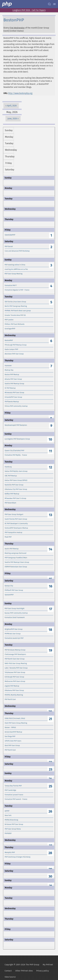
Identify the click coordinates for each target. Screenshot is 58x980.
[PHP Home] (7, 4)
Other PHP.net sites (24, 971)
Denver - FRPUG (10, 727)
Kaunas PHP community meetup (16, 613)
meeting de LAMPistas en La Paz (16, 269)
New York (8, 815)
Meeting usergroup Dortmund (16, 553)
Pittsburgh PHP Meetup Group (16, 345)
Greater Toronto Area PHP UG (15, 315)
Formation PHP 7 (11, 285)
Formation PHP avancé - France (16, 799)
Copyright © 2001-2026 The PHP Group (22, 965)
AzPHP (7, 811)
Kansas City (9, 586)
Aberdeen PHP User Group (14, 354)
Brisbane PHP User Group (14, 824)
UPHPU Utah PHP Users (13, 741)
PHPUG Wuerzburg (11, 820)
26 (50, 812)
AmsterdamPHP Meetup (13, 732)
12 (50, 467)
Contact (8, 971)
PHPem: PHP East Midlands (15, 324)
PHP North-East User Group (15, 659)
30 (50, 877)
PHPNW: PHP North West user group (18, 311)
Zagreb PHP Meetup (12, 686)
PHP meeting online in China (15, 265)
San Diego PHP (10, 736)
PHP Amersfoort (10, 503)
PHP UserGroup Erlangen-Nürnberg (17, 857)
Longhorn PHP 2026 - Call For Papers (29, 10)
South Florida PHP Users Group (16, 519)
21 (50, 719)
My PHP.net (48, 965)
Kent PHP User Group (12, 745)
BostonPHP (9, 340)
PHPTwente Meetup (12, 402)
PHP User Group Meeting (13, 274)
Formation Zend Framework (15, 617)
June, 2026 (12, 119)
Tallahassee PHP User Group (15, 672)
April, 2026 (12, 106)
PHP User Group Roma (13, 829)
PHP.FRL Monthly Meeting (14, 695)
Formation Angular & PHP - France (17, 290)
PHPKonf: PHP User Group (14, 590)
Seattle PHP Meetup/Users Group (17, 562)
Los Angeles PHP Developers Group (17, 439)
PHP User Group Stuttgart (14, 514)
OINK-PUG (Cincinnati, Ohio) (15, 718)
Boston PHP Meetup (12, 374)
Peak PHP (8, 537)
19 (50, 651)
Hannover (8, 366)
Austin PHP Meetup (12, 549)
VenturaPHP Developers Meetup (16, 528)
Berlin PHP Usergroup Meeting (16, 306)
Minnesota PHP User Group (14, 392)
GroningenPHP (10, 329)
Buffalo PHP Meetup (12, 494)
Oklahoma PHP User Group (14, 690)
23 (50, 770)
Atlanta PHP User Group (13, 379)
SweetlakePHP (10, 235)
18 (50, 630)
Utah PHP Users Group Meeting (16, 723)
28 (50, 853)
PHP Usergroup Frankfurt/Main (16, 558)
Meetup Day (9, 370)
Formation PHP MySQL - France (16, 455)
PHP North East (10, 699)
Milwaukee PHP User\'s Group (15, 498)
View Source (10, 977)
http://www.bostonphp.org (20, 93)
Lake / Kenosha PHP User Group (16, 668)
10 (50, 440)
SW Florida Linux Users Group (15, 302)
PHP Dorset (9, 246)
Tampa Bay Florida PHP (13, 786)
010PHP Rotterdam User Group (16, 567)
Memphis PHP (10, 852)
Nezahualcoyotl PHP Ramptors (16, 425)
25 (50, 786)
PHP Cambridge (10, 790)
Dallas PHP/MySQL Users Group (16, 471)
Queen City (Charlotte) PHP (14, 451)
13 (50, 515)
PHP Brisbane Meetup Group (15, 650)
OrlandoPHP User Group (13, 397)
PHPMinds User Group (13, 634)
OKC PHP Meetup (11, 476)
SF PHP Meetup (10, 388)
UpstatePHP (9, 595)
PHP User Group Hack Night (14, 608)
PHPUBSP (8, 833)
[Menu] (54, 4)
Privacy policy (43, 971)
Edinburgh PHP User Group (14, 677)
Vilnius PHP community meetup (16, 406)
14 (50, 549)
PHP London (9, 320)
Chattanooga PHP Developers (15, 654)
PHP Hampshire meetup (13, 532)
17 (50, 609)
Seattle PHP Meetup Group (14, 384)
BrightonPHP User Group (14, 629)
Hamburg (8, 467)
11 (50, 451)
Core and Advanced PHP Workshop (17, 251)
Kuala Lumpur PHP (11, 349)
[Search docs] (49, 4)
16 (50, 586)
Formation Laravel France (14, 795)
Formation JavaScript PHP (14, 638)
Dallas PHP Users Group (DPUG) (16, 480)
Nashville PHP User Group (14, 485)
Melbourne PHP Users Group (15, 681)
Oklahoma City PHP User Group (16, 489)
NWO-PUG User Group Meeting (16, 663)
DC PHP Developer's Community (16, 523)
